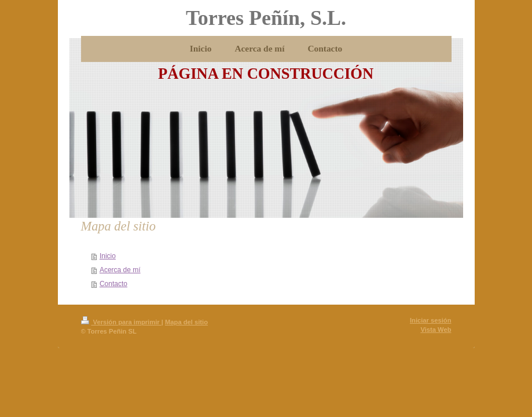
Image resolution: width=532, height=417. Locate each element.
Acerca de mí (120, 270)
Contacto (113, 284)
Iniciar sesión (431, 320)
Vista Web (436, 330)
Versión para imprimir (121, 322)
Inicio (108, 256)
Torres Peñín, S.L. (266, 18)
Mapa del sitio (186, 322)
